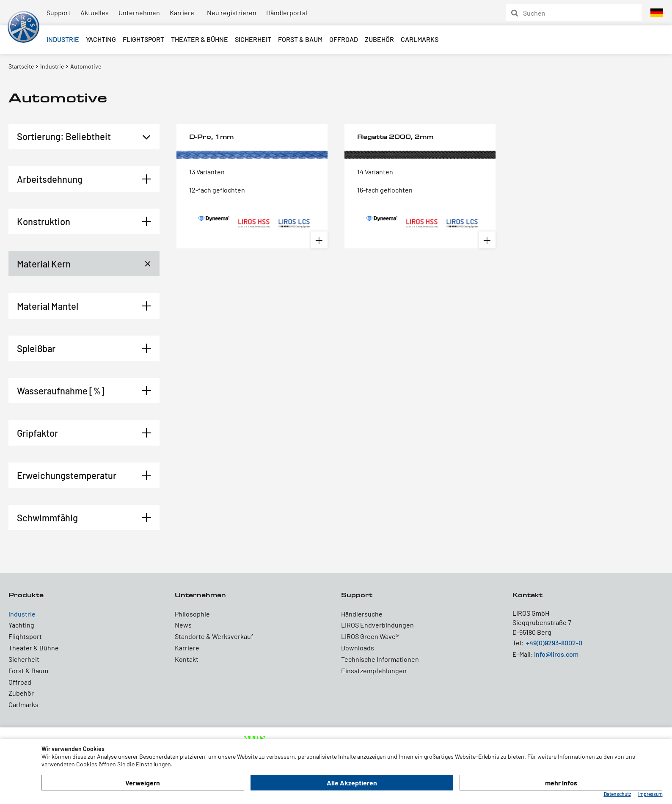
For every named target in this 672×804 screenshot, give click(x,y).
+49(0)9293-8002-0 (554, 643)
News (183, 625)
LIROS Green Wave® (370, 636)
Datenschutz (617, 794)
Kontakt (187, 659)
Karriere (182, 12)
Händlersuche (362, 614)
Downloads (358, 648)
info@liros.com (556, 654)
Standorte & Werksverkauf (214, 636)
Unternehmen (139, 12)
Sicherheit (253, 39)
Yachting (101, 39)
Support (59, 12)
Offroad (344, 39)
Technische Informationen (380, 659)
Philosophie (192, 614)
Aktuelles (95, 12)
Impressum (650, 794)
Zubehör (379, 39)
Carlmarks (420, 39)
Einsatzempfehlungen (374, 670)
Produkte (26, 595)
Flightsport (143, 39)
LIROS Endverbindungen (377, 625)
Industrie (63, 39)
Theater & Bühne (200, 39)
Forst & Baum (300, 39)
